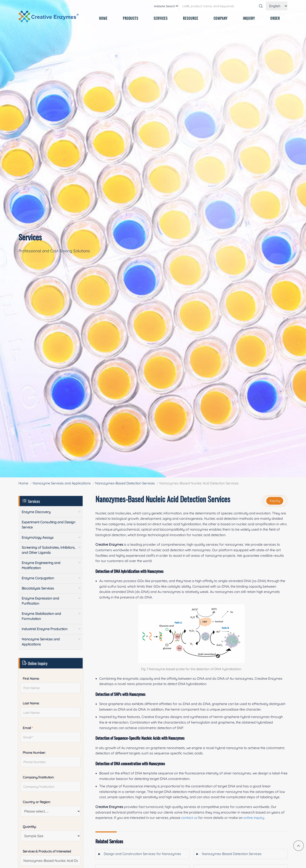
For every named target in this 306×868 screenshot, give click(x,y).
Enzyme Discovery (36, 512)
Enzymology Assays (38, 537)
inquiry (275, 501)
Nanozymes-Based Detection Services (125, 483)
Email (28, 728)
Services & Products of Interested (47, 851)
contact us (189, 818)
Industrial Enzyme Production (45, 629)
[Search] (261, 6)
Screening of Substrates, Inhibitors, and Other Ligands (48, 550)
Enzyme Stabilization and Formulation (41, 616)
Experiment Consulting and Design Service (48, 525)
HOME (103, 18)
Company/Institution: (38, 777)
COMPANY (221, 18)
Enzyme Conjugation (38, 578)
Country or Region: (37, 802)
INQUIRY (249, 18)
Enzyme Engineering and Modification (41, 565)
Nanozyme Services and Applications (62, 483)
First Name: (31, 679)
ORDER (275, 18)
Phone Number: (34, 753)
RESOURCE (191, 18)
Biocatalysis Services (38, 588)
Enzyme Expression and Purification (40, 601)
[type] (166, 6)
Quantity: (30, 827)
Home (23, 483)
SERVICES (161, 18)
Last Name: (31, 703)
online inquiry (254, 818)
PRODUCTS (131, 18)
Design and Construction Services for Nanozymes (142, 854)
